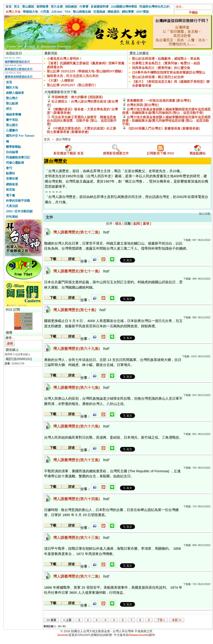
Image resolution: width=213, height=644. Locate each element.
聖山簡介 (12, 98)
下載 (53, 259)
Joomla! (63, 635)
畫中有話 (12, 120)
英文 (17, 7)
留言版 (10, 190)
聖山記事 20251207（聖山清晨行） (72, 85)
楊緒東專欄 (13, 114)
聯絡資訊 (114, 12)
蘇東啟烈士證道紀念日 (19, 69)
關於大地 (12, 87)
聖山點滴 (12, 103)
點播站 (10, 173)
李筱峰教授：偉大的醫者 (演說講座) (75, 97)
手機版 (193, 13)
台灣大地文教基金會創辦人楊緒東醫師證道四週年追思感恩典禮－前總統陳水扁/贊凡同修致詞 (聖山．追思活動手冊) (166, 111)
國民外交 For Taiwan (20, 136)
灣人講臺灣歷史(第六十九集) (81, 349)
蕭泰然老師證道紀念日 (19, 77)
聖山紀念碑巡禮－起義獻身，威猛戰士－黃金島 (166, 59)
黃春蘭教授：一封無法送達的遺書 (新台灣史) (157, 100)
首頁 (9, 7)
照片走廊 (57, 7)
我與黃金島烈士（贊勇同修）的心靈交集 (161, 68)
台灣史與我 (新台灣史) (140, 105)
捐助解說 (71, 7)
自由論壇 (12, 152)
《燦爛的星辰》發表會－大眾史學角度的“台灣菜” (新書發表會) (82, 111)
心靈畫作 (12, 130)
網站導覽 (128, 12)
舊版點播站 (198, 150)
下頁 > (161, 620)
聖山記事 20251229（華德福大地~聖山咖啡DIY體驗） (86, 71)
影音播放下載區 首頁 (69, 150)
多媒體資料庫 (100, 7)
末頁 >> (177, 620)
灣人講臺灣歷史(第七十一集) (81, 271)
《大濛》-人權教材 (60, 80)
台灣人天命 (13, 12)
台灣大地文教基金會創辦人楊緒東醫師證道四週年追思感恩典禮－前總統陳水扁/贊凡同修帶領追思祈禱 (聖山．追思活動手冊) (166, 121)
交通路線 (99, 12)
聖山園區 (28, 7)
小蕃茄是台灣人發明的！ (65, 59)
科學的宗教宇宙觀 (18, 201)
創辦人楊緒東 (15, 93)
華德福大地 (30, 12)
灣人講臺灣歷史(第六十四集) (81, 499)
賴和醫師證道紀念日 (17, 62)
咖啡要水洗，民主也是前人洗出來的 (73, 76)
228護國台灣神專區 (124, 7)
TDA (67, 12)
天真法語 (12, 206)
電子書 (10, 195)
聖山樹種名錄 (82, 12)
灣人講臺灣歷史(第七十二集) (81, 232)
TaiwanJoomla (139, 635)
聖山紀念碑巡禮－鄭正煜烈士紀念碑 (158, 77)
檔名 (118, 224)
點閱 (137, 224)
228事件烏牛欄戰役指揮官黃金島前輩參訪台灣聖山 (169, 72)
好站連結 (12, 217)
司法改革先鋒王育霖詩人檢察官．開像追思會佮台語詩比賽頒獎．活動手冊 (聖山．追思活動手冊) (82, 121)
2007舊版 (142, 12)
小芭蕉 (45, 12)
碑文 (9, 109)
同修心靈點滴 (15, 163)
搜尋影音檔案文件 (116, 150)
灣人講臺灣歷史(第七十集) (79, 310)
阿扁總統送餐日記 (18, 157)
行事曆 (84, 7)
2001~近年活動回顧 (19, 211)
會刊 (9, 168)
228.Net (57, 12)
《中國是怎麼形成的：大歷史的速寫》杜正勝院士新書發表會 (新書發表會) (81, 130)
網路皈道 (12, 184)
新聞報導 (42, 7)
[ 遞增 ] (146, 224)
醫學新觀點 (13, 147)
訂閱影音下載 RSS (160, 150)
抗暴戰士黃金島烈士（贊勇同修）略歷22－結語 (166, 63)
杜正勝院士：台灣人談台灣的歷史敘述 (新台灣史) (82, 103)
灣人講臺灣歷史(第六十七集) (81, 388)
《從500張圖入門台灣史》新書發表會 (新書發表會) (161, 128)
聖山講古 (12, 125)
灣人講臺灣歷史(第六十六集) (81, 426)
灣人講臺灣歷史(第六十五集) (81, 460)
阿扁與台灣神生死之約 (154, 7)
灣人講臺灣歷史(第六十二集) (81, 576)
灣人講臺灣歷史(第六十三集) (81, 538)
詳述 (72, 259)
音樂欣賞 (12, 179)
